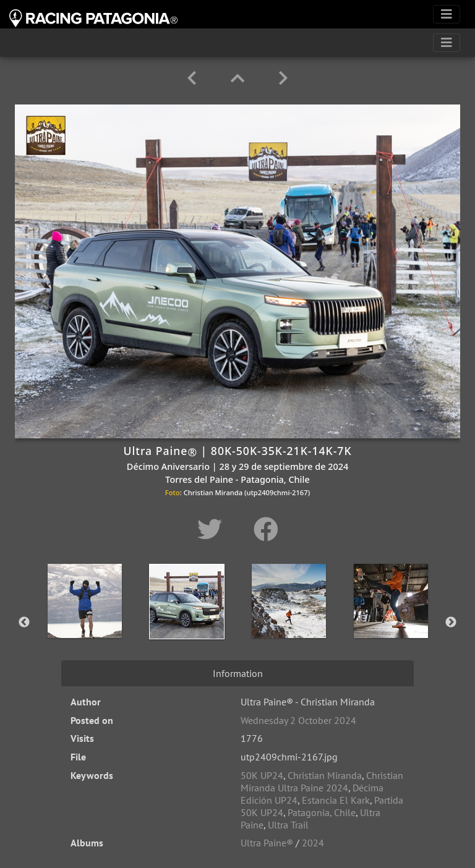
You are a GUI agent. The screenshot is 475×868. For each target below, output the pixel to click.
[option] (84, 620)
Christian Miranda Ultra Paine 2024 (322, 781)
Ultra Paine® (267, 843)
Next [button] (451, 623)
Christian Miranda (325, 775)
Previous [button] (24, 623)
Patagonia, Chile (322, 812)
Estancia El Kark (336, 800)
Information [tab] (238, 673)
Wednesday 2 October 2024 (298, 720)
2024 (313, 843)
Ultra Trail (288, 825)
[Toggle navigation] (447, 14)
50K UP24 (262, 775)
